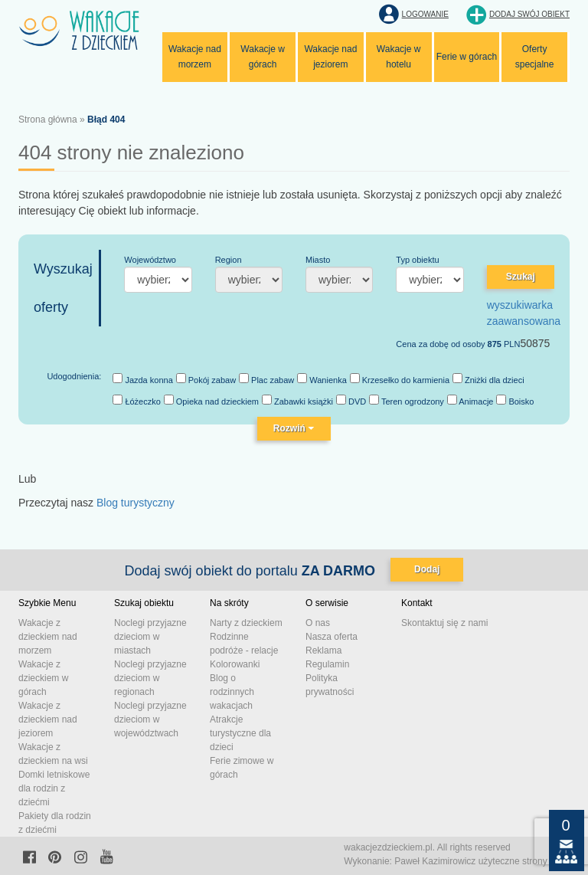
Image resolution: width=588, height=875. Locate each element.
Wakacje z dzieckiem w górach (43, 678)
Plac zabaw (266, 379)
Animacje (470, 400)
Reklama (323, 651)
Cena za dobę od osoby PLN (458, 344)
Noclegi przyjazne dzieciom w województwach (150, 719)
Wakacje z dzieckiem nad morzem (48, 637)
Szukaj (521, 277)
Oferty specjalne (535, 57)
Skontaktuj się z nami (444, 623)
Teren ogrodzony (407, 400)
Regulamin (327, 664)
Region (229, 260)
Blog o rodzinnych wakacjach (232, 692)
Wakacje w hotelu (399, 57)
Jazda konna (142, 379)
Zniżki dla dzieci (488, 379)
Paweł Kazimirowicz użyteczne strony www (482, 861)
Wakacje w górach (263, 57)
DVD (351, 400)
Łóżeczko (137, 400)
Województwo (150, 260)
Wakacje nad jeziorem (330, 57)
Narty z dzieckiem (246, 623)
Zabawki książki (297, 400)
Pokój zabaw (206, 379)
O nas (318, 623)
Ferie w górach (467, 57)
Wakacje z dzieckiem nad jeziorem (48, 719)
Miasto (318, 260)
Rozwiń (294, 428)
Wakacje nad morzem (195, 57)
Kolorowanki (235, 664)
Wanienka (322, 379)
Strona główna (48, 120)
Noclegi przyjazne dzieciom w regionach (150, 678)
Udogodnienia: (74, 376)
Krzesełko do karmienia (400, 379)
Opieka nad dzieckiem (211, 400)
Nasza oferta (332, 637)
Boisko (515, 400)
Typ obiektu (417, 260)
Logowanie (425, 14)
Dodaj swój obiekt (529, 14)
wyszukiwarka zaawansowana (524, 313)
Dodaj (427, 569)
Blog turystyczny (136, 503)
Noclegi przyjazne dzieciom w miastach (150, 637)
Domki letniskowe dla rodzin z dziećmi (54, 788)
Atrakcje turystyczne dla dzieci (240, 733)
